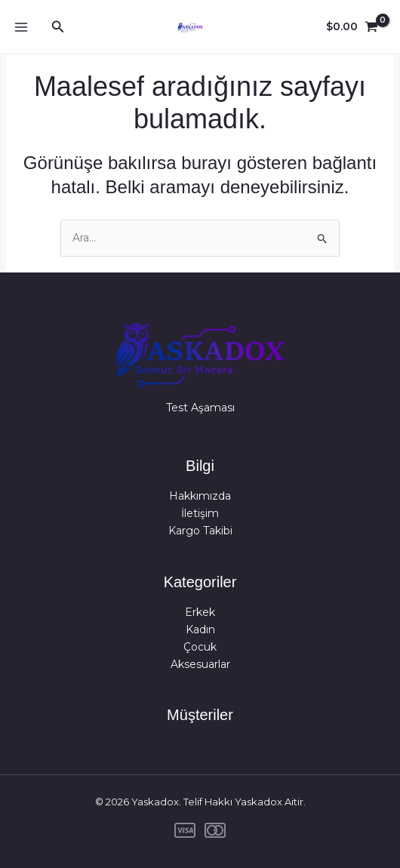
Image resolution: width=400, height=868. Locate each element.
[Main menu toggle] (21, 27)
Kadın (200, 629)
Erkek (200, 612)
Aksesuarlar (200, 664)
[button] (58, 27)
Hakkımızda (200, 496)
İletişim (200, 513)
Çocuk (200, 647)
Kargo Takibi (200, 531)
